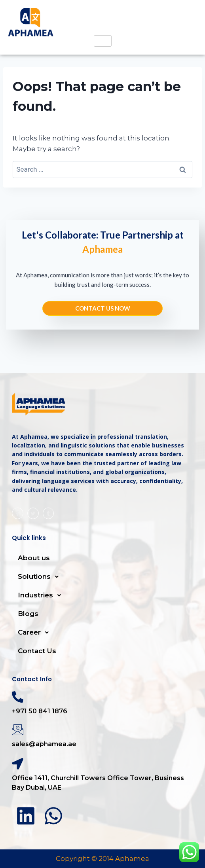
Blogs (28, 614)
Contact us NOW (103, 308)
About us (34, 558)
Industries (42, 595)
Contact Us (37, 651)
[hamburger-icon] (103, 41)
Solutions (40, 577)
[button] (102, 577)
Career (35, 633)
